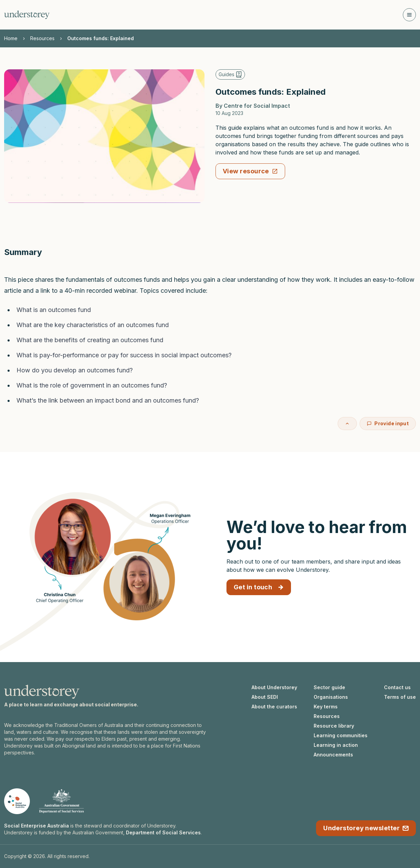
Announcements (333, 755)
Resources (42, 38)
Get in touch (259, 587)
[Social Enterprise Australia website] (17, 801)
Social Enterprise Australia (37, 826)
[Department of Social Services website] (61, 801)
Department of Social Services (163, 832)
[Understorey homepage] (27, 15)
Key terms (326, 707)
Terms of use (400, 697)
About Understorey (274, 687)
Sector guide (329, 687)
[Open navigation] (409, 15)
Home (11, 38)
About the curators (274, 707)
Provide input (388, 423)
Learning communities (341, 735)
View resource (250, 171)
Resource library (334, 726)
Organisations (331, 697)
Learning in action (336, 745)
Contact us (397, 687)
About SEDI (265, 697)
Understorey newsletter (366, 828)
